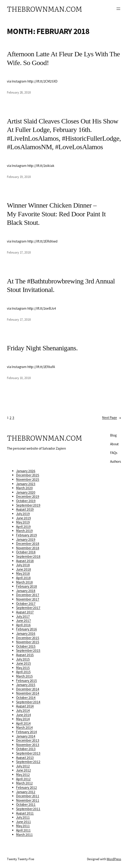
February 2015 (26, 681)
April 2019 (23, 527)
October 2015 (26, 646)
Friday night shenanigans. (42, 348)
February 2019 (26, 535)
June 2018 (24, 569)
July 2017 (23, 616)
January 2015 (26, 685)
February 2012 (26, 787)
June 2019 (24, 518)
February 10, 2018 (19, 378)
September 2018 (28, 556)
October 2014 (26, 698)
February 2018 (26, 586)
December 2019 (28, 496)
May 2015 (23, 668)
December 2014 (28, 689)
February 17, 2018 (19, 252)
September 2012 (28, 762)
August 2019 (25, 509)
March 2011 (24, 835)
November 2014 (28, 693)
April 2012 (23, 779)
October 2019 (26, 501)
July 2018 (23, 565)
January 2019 (26, 539)
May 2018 (23, 573)
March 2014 (24, 727)
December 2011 (28, 796)
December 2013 (28, 740)
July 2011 (23, 817)
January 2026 (26, 471)
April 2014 (23, 723)
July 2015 (23, 659)
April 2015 (23, 672)
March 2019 (24, 531)
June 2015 (24, 663)
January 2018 (26, 591)
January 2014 (26, 736)
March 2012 (24, 783)
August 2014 (25, 706)
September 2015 (28, 650)
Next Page (112, 418)
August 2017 (25, 612)
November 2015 (28, 642)
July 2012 (23, 766)
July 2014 (23, 710)
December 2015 (28, 638)
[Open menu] (118, 9)
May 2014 (23, 719)
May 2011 (23, 826)
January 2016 (26, 633)
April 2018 (23, 578)
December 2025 (28, 475)
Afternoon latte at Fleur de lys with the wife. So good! (63, 58)
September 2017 (28, 608)
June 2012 (24, 770)
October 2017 (26, 604)
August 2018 (25, 561)
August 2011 (25, 813)
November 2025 (28, 479)
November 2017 (28, 599)
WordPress (114, 859)
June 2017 (24, 621)
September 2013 (28, 753)
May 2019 (23, 522)
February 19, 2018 (19, 177)
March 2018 (24, 582)
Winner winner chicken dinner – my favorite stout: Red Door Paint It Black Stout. (56, 214)
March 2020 (24, 488)
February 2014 (26, 732)
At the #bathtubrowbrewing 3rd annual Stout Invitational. (61, 286)
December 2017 (28, 595)
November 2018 (28, 548)
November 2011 (28, 800)
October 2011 (26, 804)
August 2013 (25, 758)
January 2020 (26, 492)
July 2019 (23, 514)
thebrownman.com (45, 9)
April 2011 (23, 830)
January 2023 (26, 484)
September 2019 (28, 505)
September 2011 (28, 809)
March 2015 (24, 676)
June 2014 (24, 715)
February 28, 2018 (19, 92)
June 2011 (24, 822)
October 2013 (26, 749)
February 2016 (26, 629)
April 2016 (23, 625)
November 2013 (28, 745)
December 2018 (28, 544)
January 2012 (26, 792)
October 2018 (26, 552)
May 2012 (23, 775)
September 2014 (28, 702)
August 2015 (25, 655)
